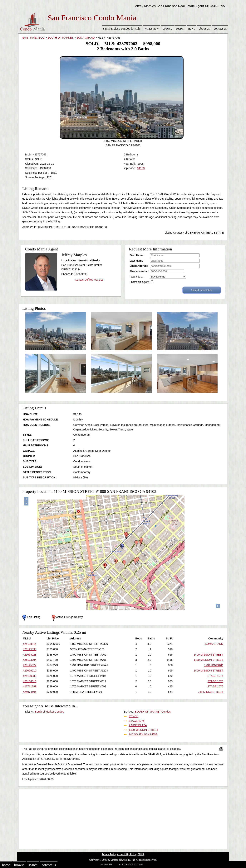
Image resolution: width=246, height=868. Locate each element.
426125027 (30, 665)
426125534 (30, 649)
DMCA (141, 854)
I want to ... (136, 277)
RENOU (134, 716)
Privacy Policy (109, 854)
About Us (204, 28)
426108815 (30, 644)
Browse (167, 28)
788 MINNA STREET (211, 692)
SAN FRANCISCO (33, 38)
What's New (152, 28)
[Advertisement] (123, 818)
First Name (136, 255)
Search (180, 28)
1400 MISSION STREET (208, 655)
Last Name (136, 261)
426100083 (30, 676)
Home (6, 865)
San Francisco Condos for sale (122, 28)
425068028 (30, 655)
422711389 (30, 686)
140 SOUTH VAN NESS (143, 734)
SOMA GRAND (85, 38)
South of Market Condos (49, 712)
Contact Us (220, 28)
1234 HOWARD (214, 665)
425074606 (30, 692)
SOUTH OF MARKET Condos (153, 712)
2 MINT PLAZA (138, 725)
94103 (141, 168)
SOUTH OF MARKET (60, 38)
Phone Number (139, 271)
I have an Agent (139, 282)
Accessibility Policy (127, 854)
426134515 (30, 681)
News (192, 28)
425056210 (30, 671)
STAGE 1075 (215, 676)
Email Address (139, 266)
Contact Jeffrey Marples (89, 280)
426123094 (30, 660)
